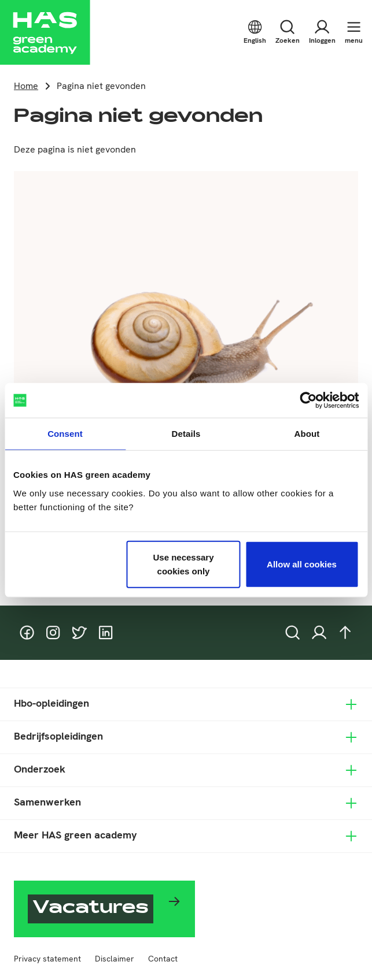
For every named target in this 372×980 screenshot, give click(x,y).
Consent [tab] (65, 434)
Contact (163, 959)
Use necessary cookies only (183, 564)
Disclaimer (115, 959)
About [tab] (307, 434)
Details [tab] (186, 434)
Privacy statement (47, 959)
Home (26, 86)
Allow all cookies (302, 564)
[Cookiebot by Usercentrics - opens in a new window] (308, 400)
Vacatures (91, 909)
